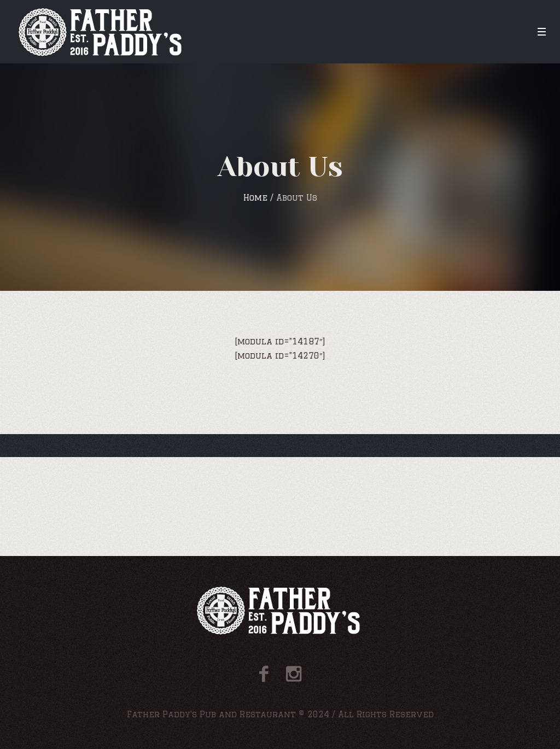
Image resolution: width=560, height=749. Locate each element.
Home (255, 198)
